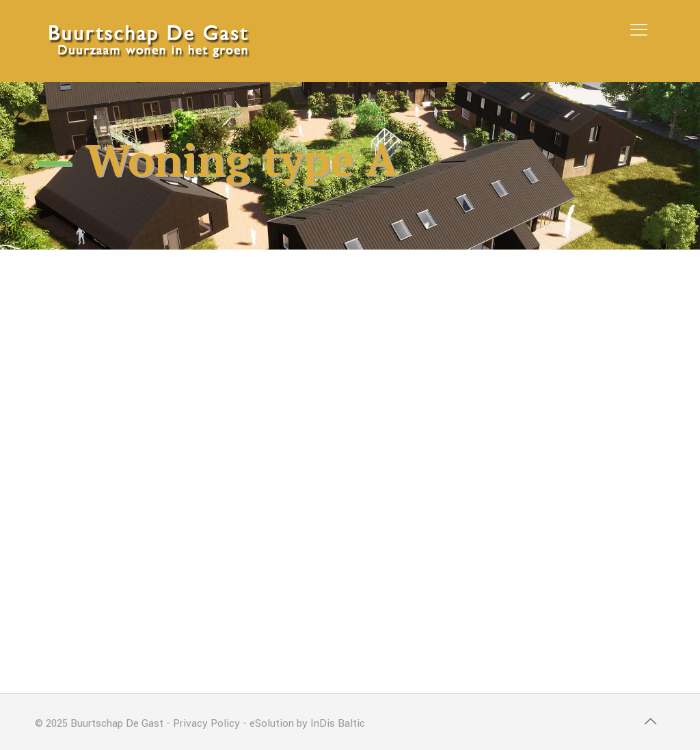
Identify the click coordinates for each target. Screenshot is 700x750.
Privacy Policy (206, 723)
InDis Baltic (338, 723)
